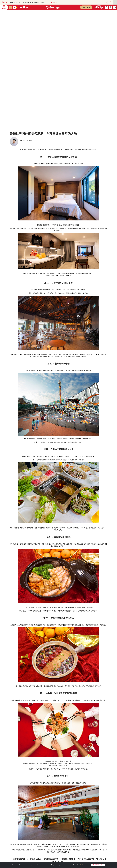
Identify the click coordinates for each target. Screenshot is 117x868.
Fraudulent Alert (52, 817)
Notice (50, 819)
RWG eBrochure (34, 822)
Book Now (86, 7)
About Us (32, 812)
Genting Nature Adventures (74, 836)
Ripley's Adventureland (91, 826)
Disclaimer (51, 811)
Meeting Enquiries (15, 814)
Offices (12, 817)
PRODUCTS (69, 809)
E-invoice (50, 822)
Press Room (33, 817)
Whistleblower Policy (54, 829)
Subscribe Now (42, 857)
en (115, 7)
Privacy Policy (52, 814)
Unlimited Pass (71, 817)
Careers (31, 836)
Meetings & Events (71, 841)
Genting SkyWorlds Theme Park (75, 812)
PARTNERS (88, 809)
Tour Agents (33, 834)
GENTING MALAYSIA (34, 809)
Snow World (89, 829)
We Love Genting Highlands (37, 841)
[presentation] (107, 2)
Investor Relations (34, 814)
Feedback (13, 822)
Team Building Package (73, 819)
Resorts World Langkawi (73, 831)
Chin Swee (88, 814)
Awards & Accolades (35, 839)
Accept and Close (98, 865)
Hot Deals (69, 844)
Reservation (14, 812)
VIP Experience (71, 814)
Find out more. (85, 865)
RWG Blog (32, 819)
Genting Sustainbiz (34, 827)
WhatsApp (13, 824)
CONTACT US (14, 809)
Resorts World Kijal (72, 829)
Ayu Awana (88, 824)
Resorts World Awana (73, 834)
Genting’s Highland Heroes (36, 824)
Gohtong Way (70, 826)
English (104, 809)
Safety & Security (15, 819)
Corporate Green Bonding (73, 839)
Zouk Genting (89, 821)
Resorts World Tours (91, 812)
